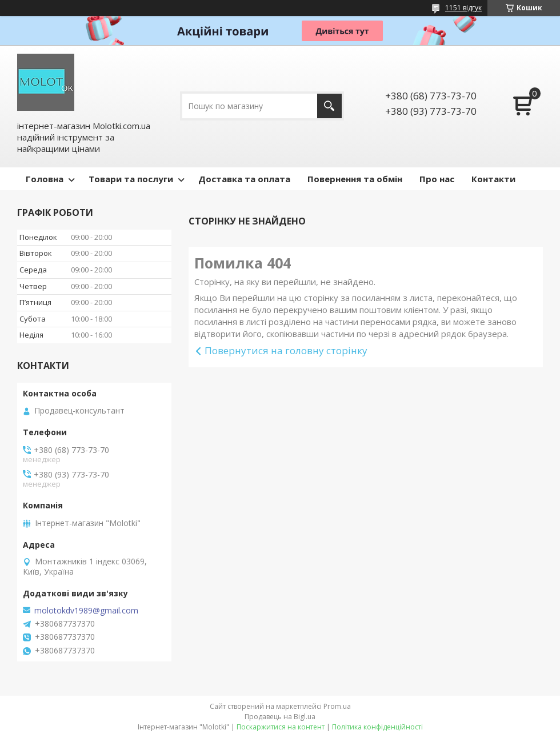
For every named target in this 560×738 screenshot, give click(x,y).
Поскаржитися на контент (281, 727)
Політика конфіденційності (377, 727)
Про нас (437, 179)
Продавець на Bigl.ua (280, 717)
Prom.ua (337, 706)
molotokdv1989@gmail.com (86, 611)
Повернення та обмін (355, 179)
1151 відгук (463, 8)
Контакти (493, 179)
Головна (45, 179)
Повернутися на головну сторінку (286, 350)
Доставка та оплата (244, 179)
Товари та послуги (131, 179)
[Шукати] (329, 106)
